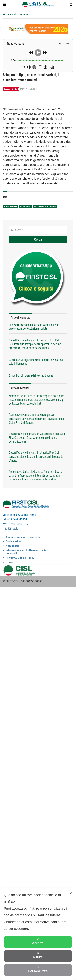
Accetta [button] (38, 941)
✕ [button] (71, 894)
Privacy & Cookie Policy (20, 600)
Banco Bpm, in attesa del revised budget (31, 418)
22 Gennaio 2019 (29, 89)
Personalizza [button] (38, 970)
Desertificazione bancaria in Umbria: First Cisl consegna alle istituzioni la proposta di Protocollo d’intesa (36, 499)
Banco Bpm (11, 249)
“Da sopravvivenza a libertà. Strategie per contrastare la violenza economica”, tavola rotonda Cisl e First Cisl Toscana (36, 461)
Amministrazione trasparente (23, 580)
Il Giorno (26, 249)
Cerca (38, 282)
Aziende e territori (18, 15)
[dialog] (38, 934)
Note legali (12, 589)
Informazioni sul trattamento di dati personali (27, 594)
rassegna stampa (45, 249)
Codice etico (13, 584)
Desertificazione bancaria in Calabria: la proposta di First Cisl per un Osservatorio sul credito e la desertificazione (37, 480)
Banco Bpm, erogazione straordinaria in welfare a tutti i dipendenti (36, 404)
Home (9, 605)
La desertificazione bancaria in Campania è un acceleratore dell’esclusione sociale (34, 369)
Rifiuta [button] (38, 955)
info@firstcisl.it (12, 571)
